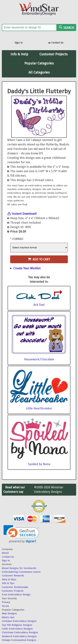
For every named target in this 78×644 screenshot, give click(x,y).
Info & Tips (8, 583)
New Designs (9, 613)
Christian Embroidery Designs (19, 621)
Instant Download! (24, 214)
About (5, 553)
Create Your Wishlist (27, 268)
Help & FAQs (9, 579)
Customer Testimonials (15, 587)
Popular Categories (39, 63)
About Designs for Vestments (19, 568)
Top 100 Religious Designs (17, 625)
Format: (18, 239)
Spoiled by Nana (39, 464)
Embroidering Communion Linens (21, 572)
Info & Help (19, 54)
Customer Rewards (13, 576)
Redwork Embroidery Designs (19, 636)
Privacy (6, 602)
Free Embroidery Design (16, 594)
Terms (5, 606)
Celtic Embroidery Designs (17, 629)
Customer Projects (54, 54)
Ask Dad (39, 305)
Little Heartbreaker (39, 408)
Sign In (19, 43)
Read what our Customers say (14, 490)
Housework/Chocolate (39, 359)
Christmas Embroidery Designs (20, 632)
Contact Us (56, 43)
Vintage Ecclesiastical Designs (19, 640)
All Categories (39, 72)
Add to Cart (39, 259)
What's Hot (8, 617)
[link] (21, 534)
